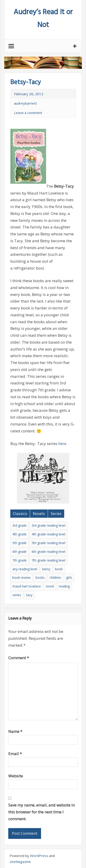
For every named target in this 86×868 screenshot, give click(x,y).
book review (21, 577)
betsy (46, 569)
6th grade (19, 552)
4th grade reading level (49, 534)
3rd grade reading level (49, 525)
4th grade (19, 534)
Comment (19, 658)
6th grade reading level (49, 552)
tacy (29, 595)
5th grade (19, 543)
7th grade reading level (49, 560)
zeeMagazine (20, 862)
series (17, 595)
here (62, 444)
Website (16, 776)
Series (56, 513)
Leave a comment (28, 113)
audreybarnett (25, 103)
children (55, 577)
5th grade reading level (49, 543)
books (40, 577)
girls (69, 577)
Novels (39, 513)
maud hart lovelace (27, 586)
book (59, 569)
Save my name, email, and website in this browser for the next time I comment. (42, 812)
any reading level (25, 569)
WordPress (39, 856)
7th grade (19, 560)
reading (64, 586)
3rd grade (19, 525)
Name (15, 731)
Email (15, 754)
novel (50, 586)
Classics (20, 513)
